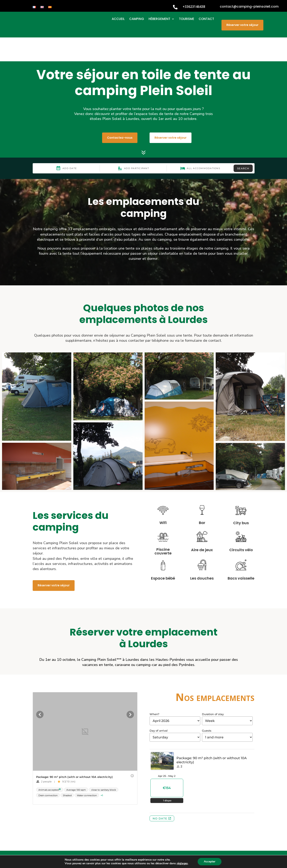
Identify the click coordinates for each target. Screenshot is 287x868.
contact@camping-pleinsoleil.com (249, 6)
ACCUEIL (118, 19)
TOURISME (187, 19)
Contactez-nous (120, 114)
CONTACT (206, 19)
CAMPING (137, 19)
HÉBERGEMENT (159, 19)
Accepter (210, 862)
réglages (182, 863)
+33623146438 (194, 7)
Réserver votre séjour (242, 25)
